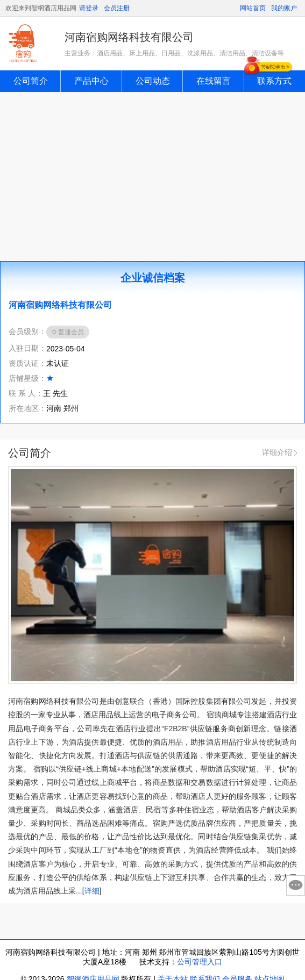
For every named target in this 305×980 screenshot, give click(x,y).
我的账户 (284, 8)
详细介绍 (279, 452)
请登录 (89, 8)
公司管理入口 (200, 962)
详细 (92, 891)
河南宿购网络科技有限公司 (129, 37)
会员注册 (117, 8)
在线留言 (214, 81)
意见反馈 (296, 885)
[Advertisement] (152, 172)
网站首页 (253, 8)
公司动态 (153, 81)
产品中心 (91, 81)
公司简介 (31, 81)
